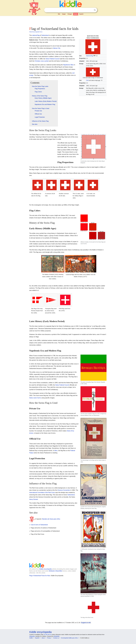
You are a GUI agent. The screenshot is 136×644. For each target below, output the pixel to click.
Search (95, 10)
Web (59, 14)
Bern (56, 451)
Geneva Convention (64, 490)
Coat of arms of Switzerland (39, 525)
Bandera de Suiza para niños (51, 519)
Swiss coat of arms (35, 398)
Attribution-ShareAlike (55, 571)
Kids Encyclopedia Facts (36, 32)
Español (81, 14)
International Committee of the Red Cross (42, 492)
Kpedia (76, 14)
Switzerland (45, 35)
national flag (36, 35)
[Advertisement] (68, 21)
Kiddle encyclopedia (45, 569)
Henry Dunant (34, 499)
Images (64, 14)
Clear (91, 10)
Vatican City (57, 48)
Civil (87, 80)
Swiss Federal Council (52, 59)
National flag (90, 56)
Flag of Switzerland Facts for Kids (40, 576)
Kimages (70, 14)
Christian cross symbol (42, 61)
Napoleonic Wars (68, 65)
